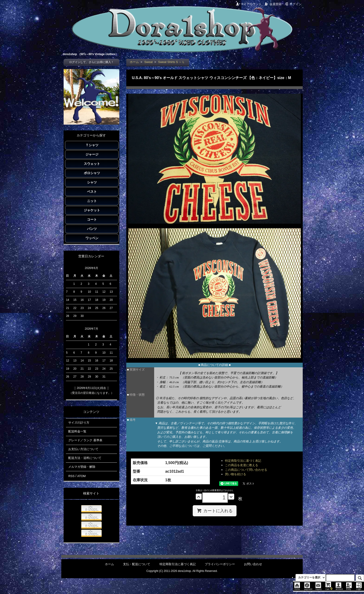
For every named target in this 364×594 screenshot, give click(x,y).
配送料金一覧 (77, 431)
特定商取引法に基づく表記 (243, 461)
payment (308, 588)
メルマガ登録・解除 (82, 467)
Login (359, 588)
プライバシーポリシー (220, 564)
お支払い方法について (83, 449)
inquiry (319, 588)
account (339, 588)
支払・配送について (137, 564)
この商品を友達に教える (242, 465)
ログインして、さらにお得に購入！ (91, 62)
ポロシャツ (92, 173)
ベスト (92, 192)
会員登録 (273, 4)
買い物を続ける (236, 474)
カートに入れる (215, 511)
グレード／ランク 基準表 (85, 440)
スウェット (92, 164)
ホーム (134, 62)
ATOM (81, 476)
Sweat (148, 62)
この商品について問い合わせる (246, 470)
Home (297, 588)
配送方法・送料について (85, 458)
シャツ (92, 182)
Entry (349, 588)
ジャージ (92, 154)
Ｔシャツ (92, 145)
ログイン (293, 4)
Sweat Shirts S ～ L (171, 62)
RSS (71, 476)
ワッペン (92, 238)
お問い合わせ (253, 564)
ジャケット (92, 210)
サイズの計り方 (79, 423)
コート (92, 219)
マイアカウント (249, 4)
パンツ (92, 229)
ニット (92, 201)
